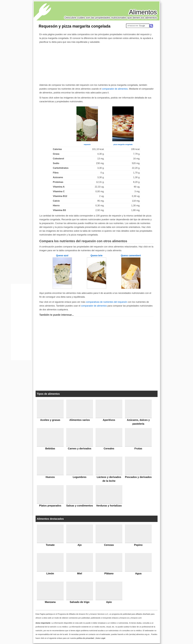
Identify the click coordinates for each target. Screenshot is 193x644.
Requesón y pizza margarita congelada (75, 26)
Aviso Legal (101, 638)
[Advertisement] (97, 63)
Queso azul (62, 256)
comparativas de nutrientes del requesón (107, 302)
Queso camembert (131, 256)
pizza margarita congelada (123, 145)
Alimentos (143, 12)
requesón (87, 145)
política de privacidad (85, 638)
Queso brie (96, 256)
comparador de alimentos (115, 89)
